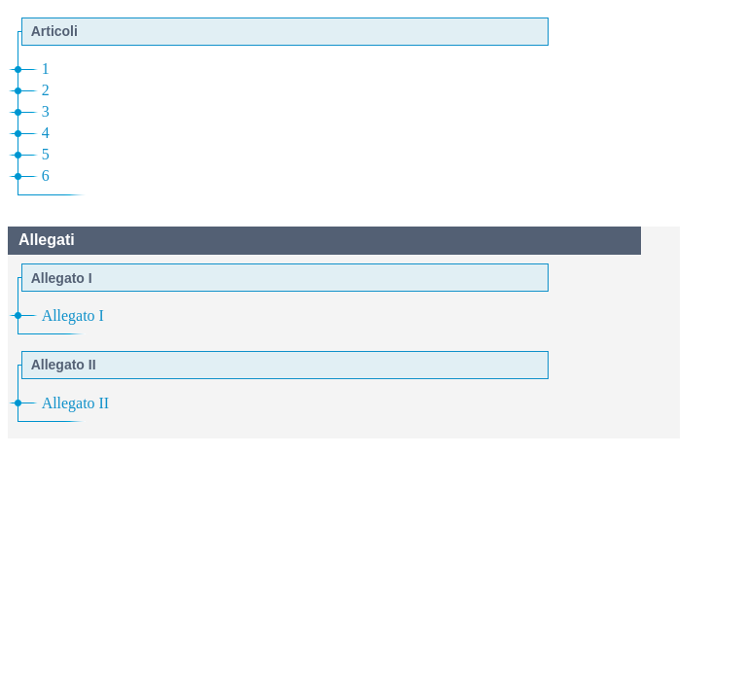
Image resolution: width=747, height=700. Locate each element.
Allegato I (73, 315)
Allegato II (75, 403)
